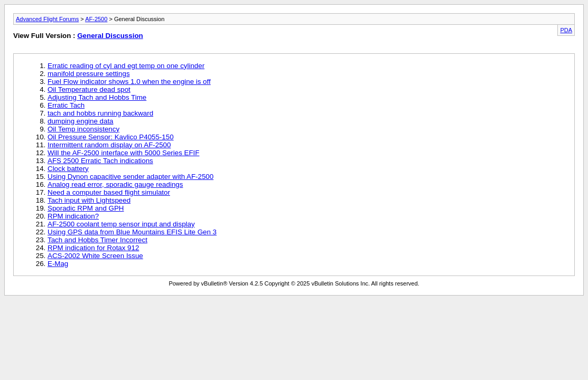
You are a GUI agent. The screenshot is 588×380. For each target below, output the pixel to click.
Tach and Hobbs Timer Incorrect (97, 240)
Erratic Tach (66, 105)
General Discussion (110, 36)
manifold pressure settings (89, 74)
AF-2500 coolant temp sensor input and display (121, 224)
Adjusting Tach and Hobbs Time (97, 97)
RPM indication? (73, 216)
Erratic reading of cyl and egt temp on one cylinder (126, 66)
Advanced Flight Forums (47, 19)
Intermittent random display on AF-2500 (109, 145)
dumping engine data (81, 121)
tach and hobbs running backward (100, 113)
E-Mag (58, 264)
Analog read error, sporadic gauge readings (115, 184)
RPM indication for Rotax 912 (93, 248)
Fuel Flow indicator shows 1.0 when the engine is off (129, 82)
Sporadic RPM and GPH (86, 208)
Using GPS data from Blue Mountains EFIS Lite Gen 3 (132, 232)
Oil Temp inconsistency (83, 129)
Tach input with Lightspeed (89, 200)
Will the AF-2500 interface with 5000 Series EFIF (123, 153)
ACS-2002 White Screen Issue (95, 256)
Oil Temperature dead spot (89, 89)
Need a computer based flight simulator (109, 192)
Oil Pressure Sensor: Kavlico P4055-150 (111, 137)
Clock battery (68, 169)
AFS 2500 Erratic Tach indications (100, 161)
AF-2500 (96, 19)
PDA (566, 30)
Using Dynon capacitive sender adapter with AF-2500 (130, 177)
